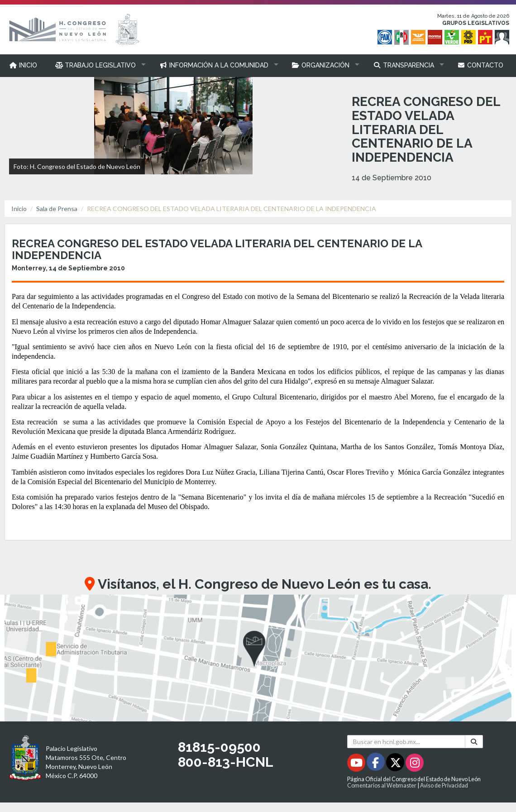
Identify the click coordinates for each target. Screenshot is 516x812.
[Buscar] (474, 742)
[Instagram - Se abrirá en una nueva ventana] (415, 764)
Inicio (19, 209)
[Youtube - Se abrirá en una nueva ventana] (357, 764)
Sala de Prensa (57, 209)
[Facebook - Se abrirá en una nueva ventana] (376, 764)
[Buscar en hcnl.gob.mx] (406, 742)
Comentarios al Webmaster (382, 786)
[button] (98, 65)
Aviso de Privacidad (444, 786)
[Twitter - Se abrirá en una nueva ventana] (396, 764)
